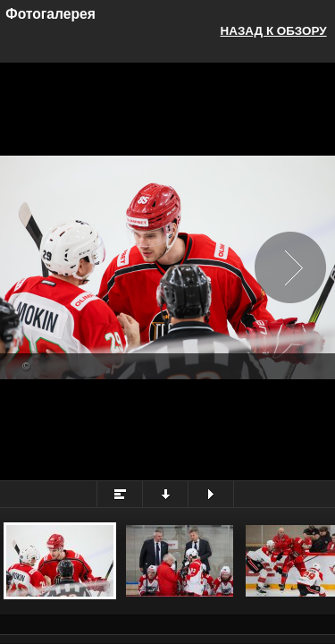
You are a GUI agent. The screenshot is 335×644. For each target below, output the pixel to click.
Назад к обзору (274, 31)
